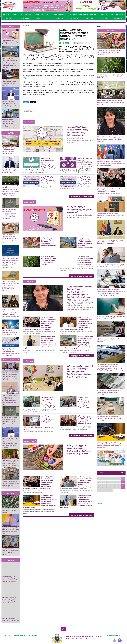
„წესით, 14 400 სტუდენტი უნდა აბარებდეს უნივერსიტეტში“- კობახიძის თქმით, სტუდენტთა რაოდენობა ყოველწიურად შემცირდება (10, 376)
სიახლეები (17, 14)
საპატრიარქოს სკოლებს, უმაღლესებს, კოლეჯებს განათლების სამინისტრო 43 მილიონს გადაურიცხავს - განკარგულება (111, 242)
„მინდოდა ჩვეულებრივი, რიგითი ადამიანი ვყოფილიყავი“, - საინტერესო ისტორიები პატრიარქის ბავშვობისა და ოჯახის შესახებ (10, 313)
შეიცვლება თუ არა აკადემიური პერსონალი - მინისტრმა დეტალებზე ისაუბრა (10, 171)
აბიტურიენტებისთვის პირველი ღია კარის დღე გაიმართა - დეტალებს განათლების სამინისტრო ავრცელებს (110, 102)
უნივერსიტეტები (59, 14)
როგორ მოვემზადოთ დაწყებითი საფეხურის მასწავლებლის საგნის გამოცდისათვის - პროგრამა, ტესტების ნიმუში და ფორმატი (10, 123)
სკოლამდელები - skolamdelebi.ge (83, 14)
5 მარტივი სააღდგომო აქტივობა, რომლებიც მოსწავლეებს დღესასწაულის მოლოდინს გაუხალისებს (109, 52)
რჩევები (90, 18)
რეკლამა (33, 635)
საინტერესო (58, 18)
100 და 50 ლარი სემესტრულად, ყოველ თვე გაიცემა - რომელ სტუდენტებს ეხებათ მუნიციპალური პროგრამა (109, 392)
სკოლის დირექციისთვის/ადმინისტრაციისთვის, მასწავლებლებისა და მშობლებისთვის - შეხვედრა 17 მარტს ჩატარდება (10, 352)
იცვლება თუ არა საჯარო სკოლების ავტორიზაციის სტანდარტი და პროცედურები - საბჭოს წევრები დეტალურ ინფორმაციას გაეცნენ (10, 238)
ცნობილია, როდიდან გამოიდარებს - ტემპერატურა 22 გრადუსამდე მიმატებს (10, 332)
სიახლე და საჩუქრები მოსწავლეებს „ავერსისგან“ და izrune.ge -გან (10, 42)
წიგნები (103, 18)
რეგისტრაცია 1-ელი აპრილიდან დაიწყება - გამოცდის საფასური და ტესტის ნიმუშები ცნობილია (109, 340)
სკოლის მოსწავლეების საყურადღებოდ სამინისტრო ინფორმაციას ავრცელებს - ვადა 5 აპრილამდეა (110, 418)
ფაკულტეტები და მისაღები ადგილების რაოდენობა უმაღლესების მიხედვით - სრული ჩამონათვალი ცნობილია (9, 421)
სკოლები (28, 14)
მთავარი (6, 14)
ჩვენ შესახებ (20, 635)
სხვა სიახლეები (117, 14)
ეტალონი (9, 18)
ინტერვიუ (41, 18)
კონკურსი (118, 18)
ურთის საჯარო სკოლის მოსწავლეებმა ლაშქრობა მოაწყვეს (9, 511)
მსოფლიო (104, 14)
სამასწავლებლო (42, 14)
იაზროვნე (75, 18)
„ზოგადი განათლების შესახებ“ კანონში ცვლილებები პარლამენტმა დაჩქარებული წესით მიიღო (110, 215)
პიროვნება (25, 18)
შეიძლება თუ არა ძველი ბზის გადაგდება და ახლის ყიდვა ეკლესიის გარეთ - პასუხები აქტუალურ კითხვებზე (111, 76)
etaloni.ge (100, 503)
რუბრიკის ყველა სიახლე (81, 197)
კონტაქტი (6, 635)
